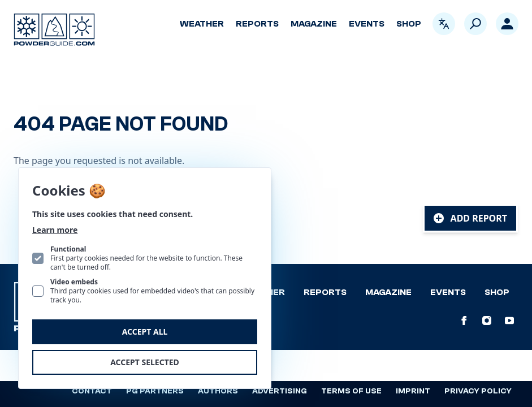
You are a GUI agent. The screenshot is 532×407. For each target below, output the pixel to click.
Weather (202, 24)
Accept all (145, 332)
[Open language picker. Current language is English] (444, 24)
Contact (92, 391)
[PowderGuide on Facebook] (464, 321)
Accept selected (145, 362)
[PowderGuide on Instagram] (487, 321)
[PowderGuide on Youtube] (509, 321)
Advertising (280, 391)
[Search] (475, 24)
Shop (409, 24)
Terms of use (351, 391)
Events (367, 24)
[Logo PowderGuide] (54, 30)
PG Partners (155, 391)
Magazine (314, 24)
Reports (257, 24)
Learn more (55, 230)
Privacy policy (478, 391)
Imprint (413, 391)
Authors (218, 391)
